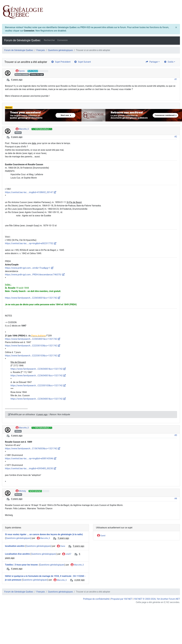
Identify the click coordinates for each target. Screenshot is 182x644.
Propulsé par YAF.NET (122, 599)
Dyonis (20, 71)
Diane (61, 546)
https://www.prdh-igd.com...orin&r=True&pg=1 (29, 268)
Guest (101, 536)
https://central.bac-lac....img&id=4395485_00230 (31, 468)
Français (41, 50)
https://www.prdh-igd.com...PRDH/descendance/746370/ (35, 275)
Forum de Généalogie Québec (22, 40)
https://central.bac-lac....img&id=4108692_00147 (31, 192)
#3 (176, 435)
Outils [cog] (169, 62)
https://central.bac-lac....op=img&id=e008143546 (31, 458)
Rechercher (49, 40)
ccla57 (67, 554)
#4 (176, 499)
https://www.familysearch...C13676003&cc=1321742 (33, 449)
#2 (176, 137)
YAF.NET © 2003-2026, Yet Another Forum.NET (157, 599)
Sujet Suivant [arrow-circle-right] (82, 62)
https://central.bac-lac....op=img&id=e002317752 (31, 243)
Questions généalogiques (60, 50)
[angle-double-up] (174, 635)
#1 (176, 79)
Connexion (29, 31)
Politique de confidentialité (96, 599)
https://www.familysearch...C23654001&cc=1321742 (33, 298)
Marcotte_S (22, 129)
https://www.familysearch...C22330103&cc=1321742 (33, 346)
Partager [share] (152, 62)
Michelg (21, 491)
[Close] (176, 27)
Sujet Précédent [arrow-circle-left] (61, 62)
